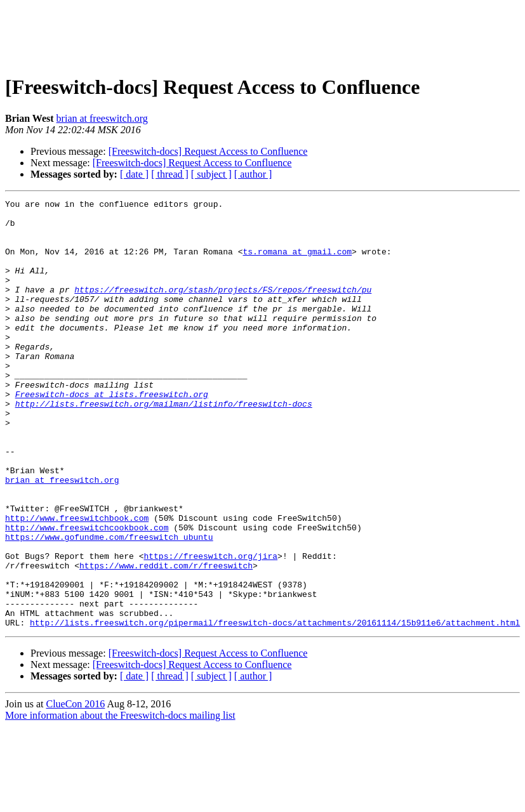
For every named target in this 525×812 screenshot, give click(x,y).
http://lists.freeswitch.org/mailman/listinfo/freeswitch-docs (164, 445)
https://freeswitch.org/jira (210, 628)
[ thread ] (170, 174)
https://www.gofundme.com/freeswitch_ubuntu (109, 605)
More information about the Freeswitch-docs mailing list (120, 801)
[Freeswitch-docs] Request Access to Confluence (208, 151)
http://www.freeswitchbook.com (77, 582)
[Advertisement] (263, 34)
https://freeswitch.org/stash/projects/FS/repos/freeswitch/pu (223, 308)
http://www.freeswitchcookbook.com (87, 594)
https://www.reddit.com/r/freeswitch (166, 639)
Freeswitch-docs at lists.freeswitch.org (112, 434)
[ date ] (134, 174)
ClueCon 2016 (75, 789)
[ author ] (253, 174)
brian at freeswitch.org (102, 118)
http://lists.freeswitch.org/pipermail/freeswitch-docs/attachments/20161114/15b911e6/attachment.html (275, 708)
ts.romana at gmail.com (297, 263)
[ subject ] (211, 174)
